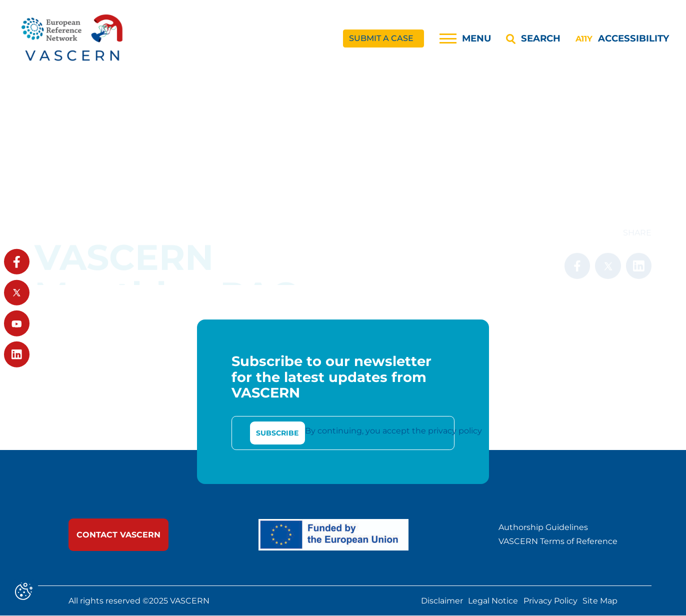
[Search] (533, 38)
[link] (73, 39)
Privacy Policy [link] (550, 601)
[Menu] (465, 38)
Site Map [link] (600, 601)
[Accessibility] (622, 38)
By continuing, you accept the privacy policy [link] (393, 431)
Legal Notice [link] (493, 601)
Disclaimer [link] (442, 601)
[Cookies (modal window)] (24, 592)
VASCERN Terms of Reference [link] (558, 542)
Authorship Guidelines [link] (543, 528)
